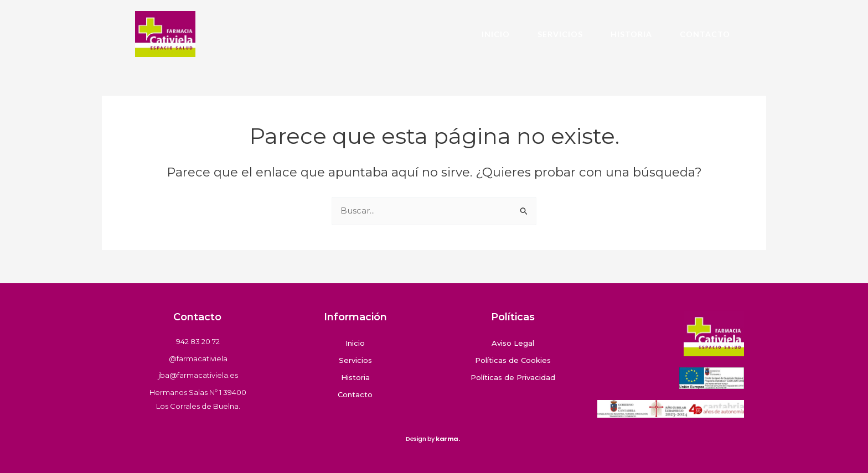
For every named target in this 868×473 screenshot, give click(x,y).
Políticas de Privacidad (513, 377)
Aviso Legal (513, 343)
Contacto (705, 34)
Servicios (560, 34)
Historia (631, 34)
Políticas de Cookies (513, 360)
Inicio (496, 34)
